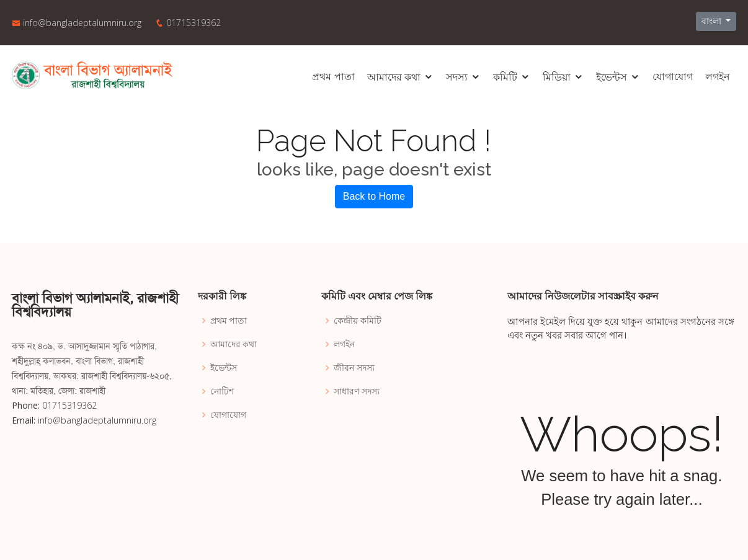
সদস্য (457, 77)
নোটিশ (222, 391)
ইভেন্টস (612, 77)
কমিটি (505, 77)
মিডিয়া (557, 77)
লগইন (718, 77)
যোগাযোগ (673, 77)
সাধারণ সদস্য (357, 391)
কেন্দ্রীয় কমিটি (358, 321)
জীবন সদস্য (354, 368)
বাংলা (713, 21)
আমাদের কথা (394, 77)
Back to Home (374, 196)
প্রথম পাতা (333, 77)
